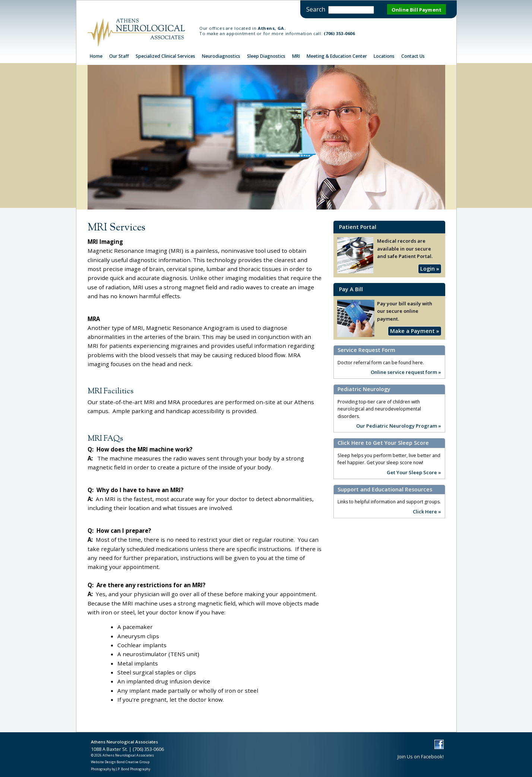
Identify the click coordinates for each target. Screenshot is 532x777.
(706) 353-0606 (339, 33)
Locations (384, 56)
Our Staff (119, 56)
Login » (430, 269)
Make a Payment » (415, 331)
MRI (296, 56)
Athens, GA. (272, 28)
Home (96, 56)
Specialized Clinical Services (165, 56)
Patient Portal (358, 227)
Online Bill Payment (417, 10)
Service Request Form (366, 350)
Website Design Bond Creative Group (120, 762)
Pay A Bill (351, 289)
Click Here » (427, 511)
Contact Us (413, 56)
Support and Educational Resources (385, 490)
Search (316, 9)
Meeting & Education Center (337, 56)
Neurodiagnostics (221, 56)
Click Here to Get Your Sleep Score (383, 443)
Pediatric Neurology (364, 389)
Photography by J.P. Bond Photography (121, 769)
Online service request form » (406, 372)
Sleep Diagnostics (266, 56)
